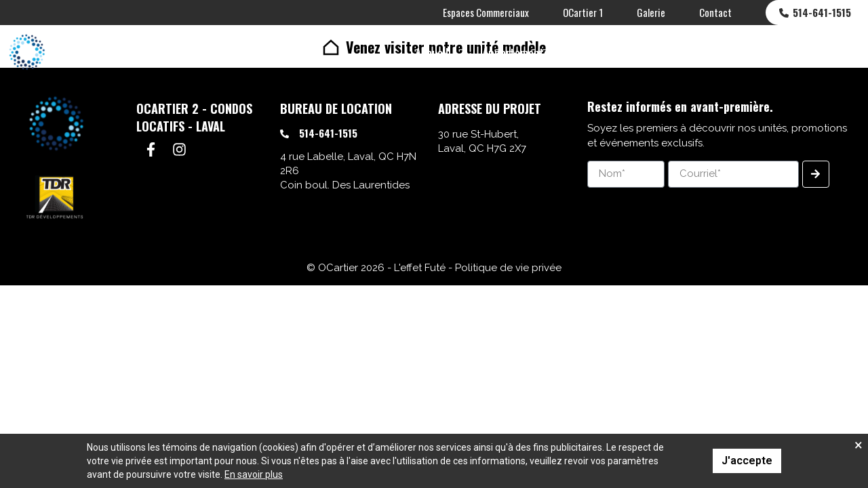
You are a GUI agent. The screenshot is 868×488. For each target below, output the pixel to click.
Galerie (651, 12)
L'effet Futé (420, 268)
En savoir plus (254, 474)
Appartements (516, 52)
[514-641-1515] (284, 134)
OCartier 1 (583, 12)
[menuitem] (842, 52)
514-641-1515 (822, 12)
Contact (715, 12)
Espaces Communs (626, 52)
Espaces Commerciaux (486, 12)
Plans (716, 52)
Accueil (432, 52)
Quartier (782, 52)
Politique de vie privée (508, 268)
